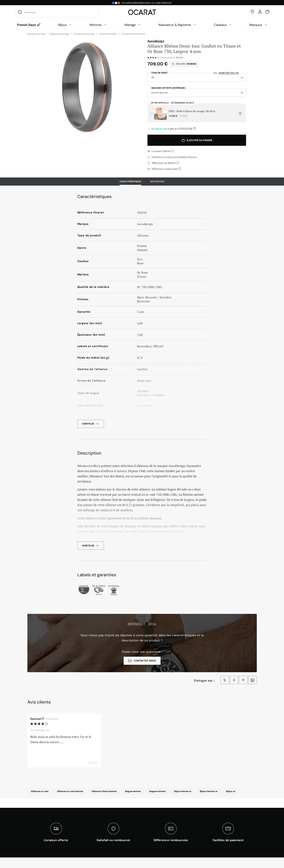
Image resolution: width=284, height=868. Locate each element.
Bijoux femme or (183, 791)
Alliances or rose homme (70, 791)
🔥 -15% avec (184, 64)
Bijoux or (231, 791)
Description (157, 182)
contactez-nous (142, 661)
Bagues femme (133, 791)
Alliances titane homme (104, 791)
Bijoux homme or (209, 791)
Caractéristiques (130, 182)
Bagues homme (157, 791)
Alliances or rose (40, 791)
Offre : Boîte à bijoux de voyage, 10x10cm (192, 114)
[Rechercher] (19, 12)
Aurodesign (156, 41)
